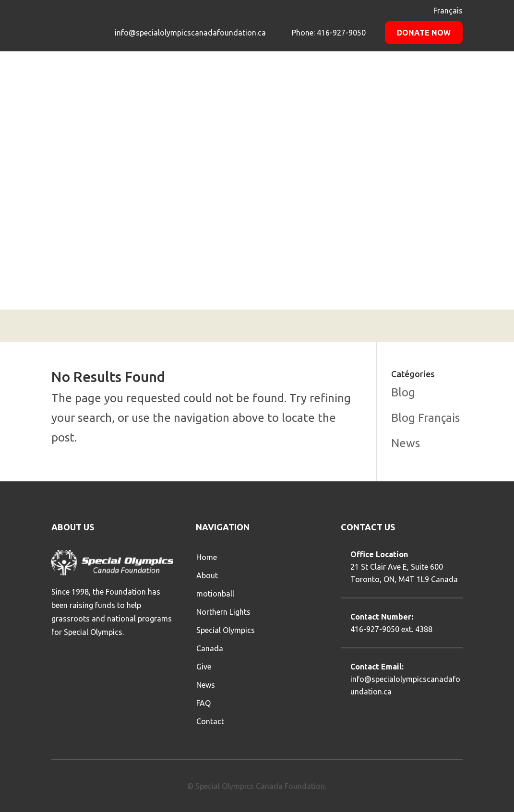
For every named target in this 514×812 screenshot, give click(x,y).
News (406, 443)
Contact (210, 721)
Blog (403, 392)
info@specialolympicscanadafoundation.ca (190, 33)
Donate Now (424, 33)
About (207, 575)
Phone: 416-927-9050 (328, 33)
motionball (215, 594)
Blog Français (425, 418)
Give (204, 667)
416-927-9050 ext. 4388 (391, 629)
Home (207, 557)
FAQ (203, 703)
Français (448, 11)
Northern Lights (223, 612)
